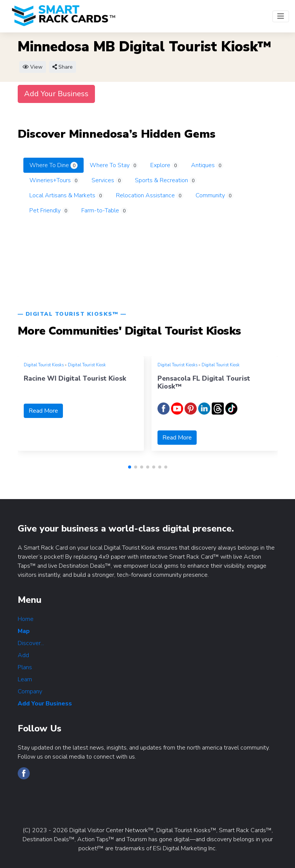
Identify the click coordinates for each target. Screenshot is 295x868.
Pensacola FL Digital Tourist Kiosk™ (204, 382)
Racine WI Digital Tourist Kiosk (75, 378)
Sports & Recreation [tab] (166, 180)
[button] (130, 467)
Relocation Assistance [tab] (150, 195)
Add (23, 655)
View (33, 67)
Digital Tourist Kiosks (44, 365)
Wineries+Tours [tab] (54, 180)
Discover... (31, 643)
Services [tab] (107, 180)
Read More (43, 411)
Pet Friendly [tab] (49, 210)
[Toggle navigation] (281, 16)
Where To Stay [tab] (114, 165)
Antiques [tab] (207, 165)
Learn (25, 679)
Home (26, 619)
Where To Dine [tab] (53, 165)
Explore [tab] (165, 165)
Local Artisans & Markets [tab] (67, 195)
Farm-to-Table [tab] (105, 210)
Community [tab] (215, 195)
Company (30, 691)
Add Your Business (56, 94)
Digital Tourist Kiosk (87, 365)
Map (24, 631)
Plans (25, 667)
